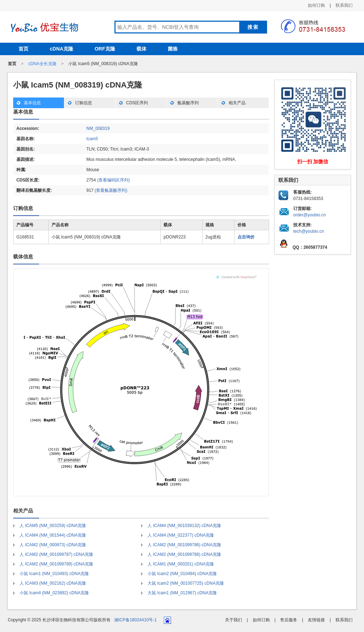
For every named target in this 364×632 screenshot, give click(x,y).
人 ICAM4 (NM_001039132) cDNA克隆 (184, 526)
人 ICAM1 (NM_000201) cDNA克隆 (181, 564)
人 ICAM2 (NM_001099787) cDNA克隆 (56, 554)
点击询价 (246, 237)
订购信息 (84, 103)
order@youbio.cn (310, 215)
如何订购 (316, 5)
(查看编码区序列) (113, 180)
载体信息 (23, 257)
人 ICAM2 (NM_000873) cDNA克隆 (53, 545)
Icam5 (92, 139)
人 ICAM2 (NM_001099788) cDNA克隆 (184, 554)
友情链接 (316, 620)
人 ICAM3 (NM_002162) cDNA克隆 (53, 583)
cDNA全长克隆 (42, 64)
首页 (23, 49)
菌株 (173, 49)
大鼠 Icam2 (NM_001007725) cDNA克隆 (186, 583)
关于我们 (234, 620)
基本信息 (32, 103)
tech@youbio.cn (309, 231)
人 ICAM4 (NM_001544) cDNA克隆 (53, 535)
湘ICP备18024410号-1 (135, 620)
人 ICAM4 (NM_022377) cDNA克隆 (181, 535)
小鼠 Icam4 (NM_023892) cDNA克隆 (54, 593)
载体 (141, 49)
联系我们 (344, 5)
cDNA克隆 (61, 49)
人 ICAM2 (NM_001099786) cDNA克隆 (184, 545)
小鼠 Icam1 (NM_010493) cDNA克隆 (54, 574)
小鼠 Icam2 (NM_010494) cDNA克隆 (182, 574)
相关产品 (237, 103)
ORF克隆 (105, 49)
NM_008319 (98, 128)
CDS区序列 (137, 103)
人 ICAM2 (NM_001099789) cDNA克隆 (56, 564)
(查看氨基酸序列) (111, 190)
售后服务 (289, 620)
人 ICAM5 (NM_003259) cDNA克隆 (53, 526)
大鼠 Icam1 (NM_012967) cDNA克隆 (182, 593)
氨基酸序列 (188, 103)
